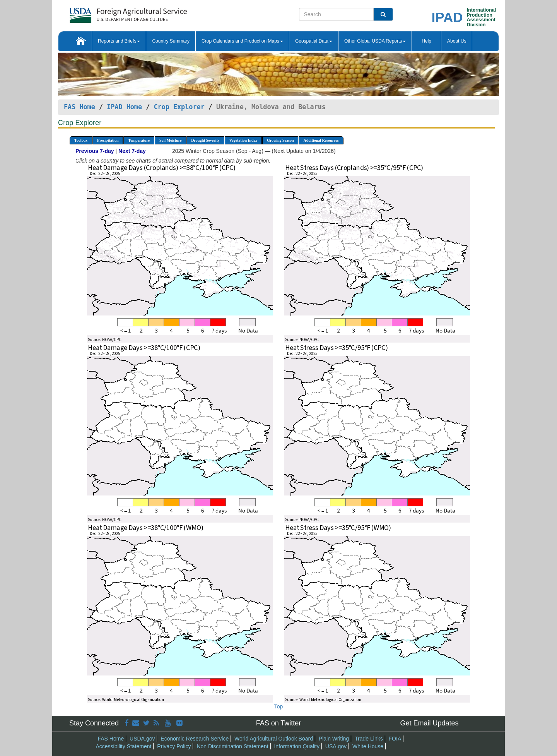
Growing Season (280, 140)
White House (368, 746)
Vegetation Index (243, 140)
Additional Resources (321, 140)
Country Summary (171, 41)
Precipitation (108, 140)
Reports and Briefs (119, 41)
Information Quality (297, 746)
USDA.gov (142, 739)
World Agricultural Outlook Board (274, 739)
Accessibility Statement (124, 746)
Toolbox (81, 140)
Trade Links (369, 739)
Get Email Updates (429, 723)
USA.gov (336, 746)
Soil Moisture (170, 140)
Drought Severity (205, 140)
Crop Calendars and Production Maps (242, 41)
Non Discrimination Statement (232, 746)
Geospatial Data (314, 41)
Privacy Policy (174, 746)
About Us (457, 41)
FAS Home (79, 107)
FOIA (395, 739)
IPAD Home (124, 107)
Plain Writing (334, 739)
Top (279, 706)
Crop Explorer (179, 107)
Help (426, 41)
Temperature (139, 140)
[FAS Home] (109, 13)
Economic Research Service (195, 739)
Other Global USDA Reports (375, 41)
